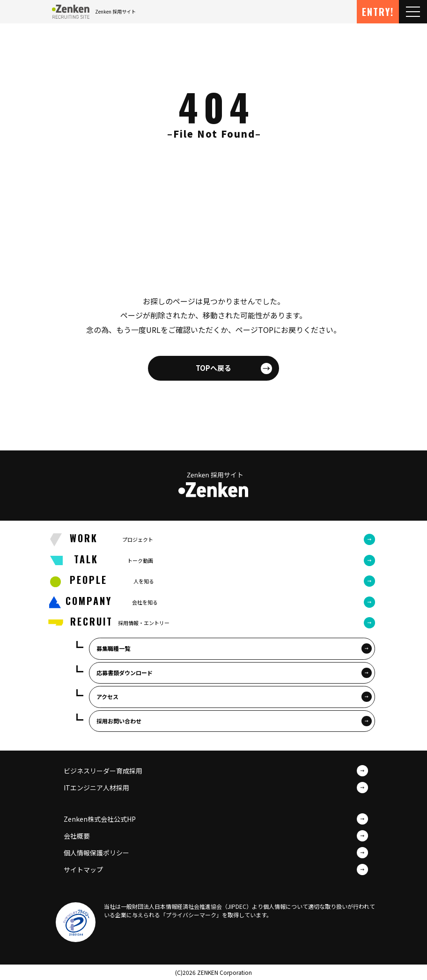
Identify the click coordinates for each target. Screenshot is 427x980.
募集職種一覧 (113, 648)
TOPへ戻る (213, 368)
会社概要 (77, 836)
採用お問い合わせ (119, 721)
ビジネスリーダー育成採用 (103, 771)
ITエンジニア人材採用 (96, 788)
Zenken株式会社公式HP (100, 819)
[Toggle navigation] (413, 12)
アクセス (107, 696)
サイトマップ (83, 869)
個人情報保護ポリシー (96, 853)
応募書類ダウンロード (125, 673)
